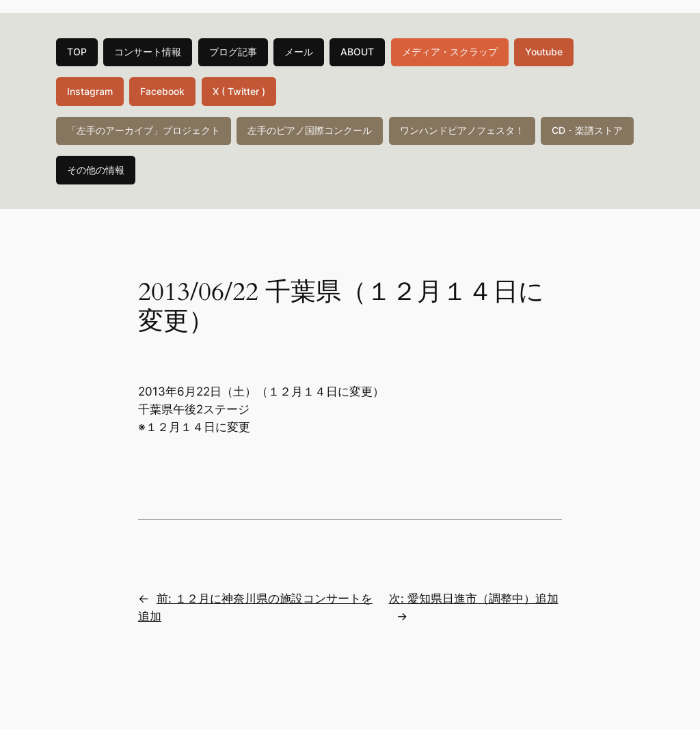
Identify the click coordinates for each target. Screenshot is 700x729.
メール (299, 52)
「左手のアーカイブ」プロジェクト (144, 130)
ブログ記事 (233, 52)
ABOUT (357, 52)
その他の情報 (96, 170)
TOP (77, 52)
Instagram (90, 91)
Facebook (162, 91)
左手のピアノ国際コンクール (310, 130)
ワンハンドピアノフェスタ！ (462, 130)
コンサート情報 (148, 52)
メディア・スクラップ (450, 52)
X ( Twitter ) (239, 91)
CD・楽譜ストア (587, 130)
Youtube (544, 52)
